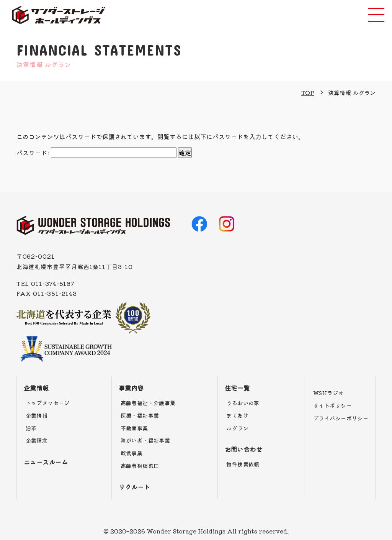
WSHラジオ (328, 393)
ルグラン (237, 428)
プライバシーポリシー (341, 418)
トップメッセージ (48, 403)
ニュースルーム (46, 462)
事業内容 (131, 388)
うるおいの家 (243, 403)
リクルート (134, 487)
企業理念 (37, 440)
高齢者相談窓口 (140, 466)
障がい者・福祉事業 (145, 440)
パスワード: (96, 153)
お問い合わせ (244, 449)
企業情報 (36, 388)
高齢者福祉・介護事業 (148, 403)
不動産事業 (134, 428)
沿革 (31, 428)
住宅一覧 (237, 388)
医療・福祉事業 (140, 415)
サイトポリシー (332, 405)
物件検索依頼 (243, 464)
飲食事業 (132, 453)
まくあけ (237, 415)
